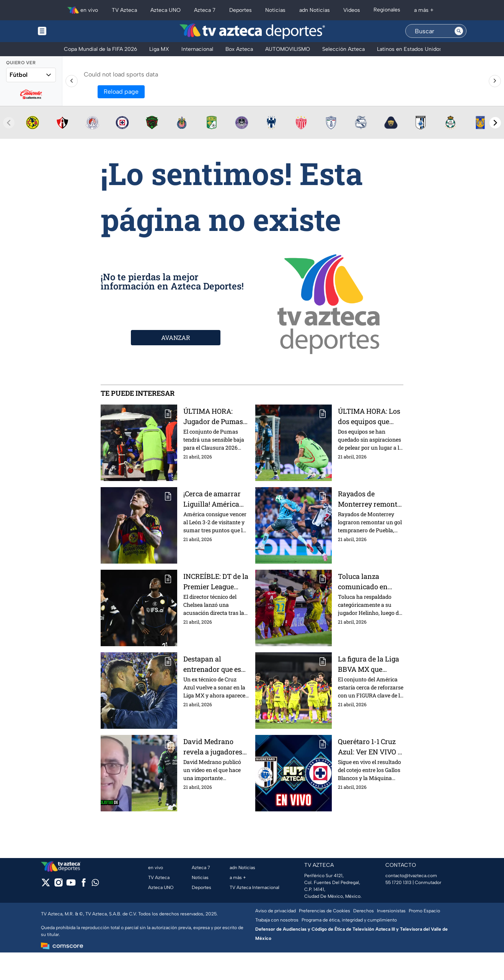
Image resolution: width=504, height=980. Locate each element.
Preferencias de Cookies (325, 911)
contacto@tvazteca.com (411, 876)
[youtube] (71, 885)
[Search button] (459, 31)
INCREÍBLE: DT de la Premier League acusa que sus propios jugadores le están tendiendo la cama (216, 581)
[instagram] (58, 885)
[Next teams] (495, 123)
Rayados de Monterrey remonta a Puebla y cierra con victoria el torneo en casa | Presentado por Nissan (369, 499)
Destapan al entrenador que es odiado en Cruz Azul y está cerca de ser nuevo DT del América (216, 664)
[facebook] (84, 885)
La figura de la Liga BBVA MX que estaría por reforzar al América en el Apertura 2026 (369, 664)
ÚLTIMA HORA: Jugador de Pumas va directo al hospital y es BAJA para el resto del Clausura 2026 (213, 416)
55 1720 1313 (398, 882)
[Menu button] (69, 31)
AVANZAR (176, 337)
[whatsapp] (95, 884)
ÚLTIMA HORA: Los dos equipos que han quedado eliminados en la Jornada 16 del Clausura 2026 (369, 416)
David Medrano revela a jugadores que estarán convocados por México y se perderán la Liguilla (215, 747)
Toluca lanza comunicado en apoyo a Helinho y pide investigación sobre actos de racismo (368, 581)
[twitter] (46, 885)
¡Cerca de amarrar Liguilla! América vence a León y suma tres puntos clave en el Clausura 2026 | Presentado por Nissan (216, 499)
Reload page (121, 92)
